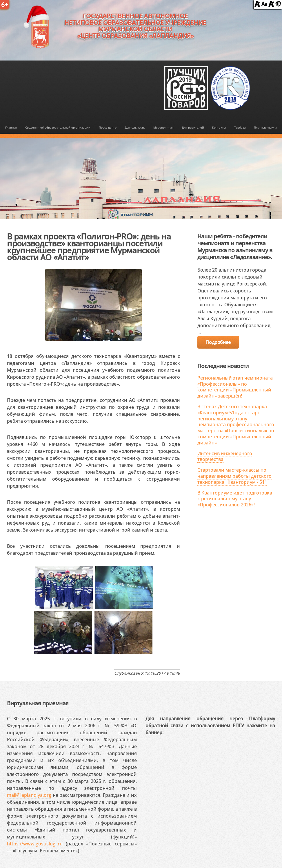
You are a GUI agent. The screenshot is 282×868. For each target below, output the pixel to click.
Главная (11, 128)
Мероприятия (163, 128)
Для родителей (193, 128)
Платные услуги (265, 128)
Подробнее (218, 342)
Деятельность (135, 128)
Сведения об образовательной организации (58, 128)
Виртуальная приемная (38, 703)
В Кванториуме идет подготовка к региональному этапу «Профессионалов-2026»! (235, 499)
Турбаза (240, 128)
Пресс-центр (108, 128)
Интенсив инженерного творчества (225, 456)
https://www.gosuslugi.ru (35, 844)
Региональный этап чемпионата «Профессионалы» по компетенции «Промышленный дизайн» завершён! (235, 387)
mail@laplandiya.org (29, 795)
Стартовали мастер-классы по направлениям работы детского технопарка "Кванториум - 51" (234, 476)
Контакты (219, 128)
